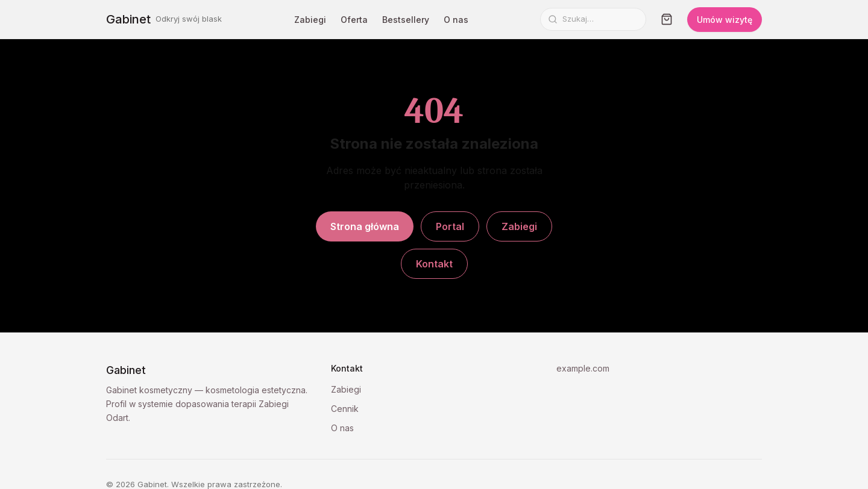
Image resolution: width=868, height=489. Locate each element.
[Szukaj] (600, 19)
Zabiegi (310, 20)
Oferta (354, 20)
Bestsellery (406, 20)
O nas (456, 20)
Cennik (345, 409)
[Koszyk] (667, 19)
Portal (450, 226)
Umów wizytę (725, 20)
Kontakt (434, 264)
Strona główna (365, 226)
